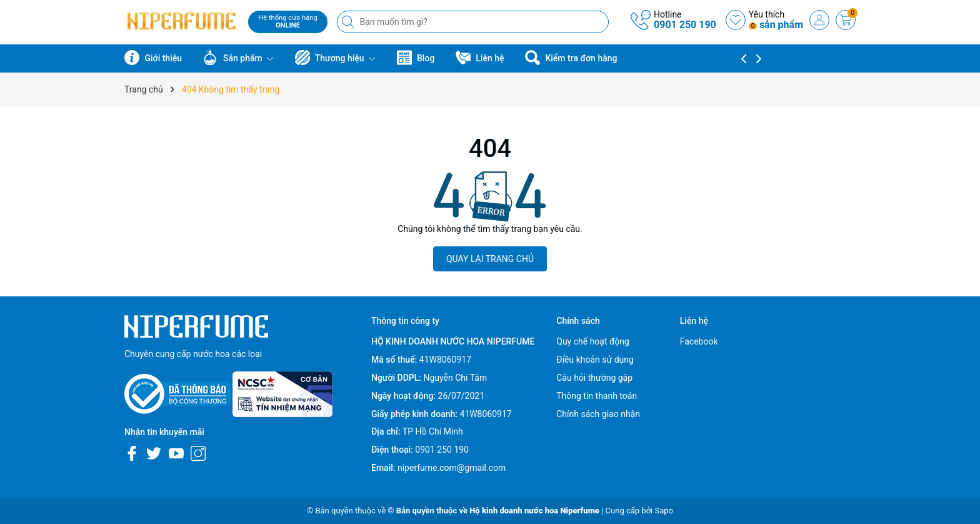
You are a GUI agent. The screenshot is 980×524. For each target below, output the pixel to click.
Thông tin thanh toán (597, 396)
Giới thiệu (153, 58)
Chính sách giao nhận (598, 414)
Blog (416, 58)
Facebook (699, 341)
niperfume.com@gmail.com (452, 468)
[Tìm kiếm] (349, 22)
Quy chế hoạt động (593, 341)
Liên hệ (480, 58)
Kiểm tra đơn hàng (571, 58)
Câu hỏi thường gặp (594, 378)
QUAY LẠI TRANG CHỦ (490, 259)
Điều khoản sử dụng (595, 360)
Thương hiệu (335, 58)
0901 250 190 (685, 25)
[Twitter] (154, 453)
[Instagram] (198, 453)
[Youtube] (176, 453)
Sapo (664, 511)
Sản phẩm (238, 58)
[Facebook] (132, 453)
